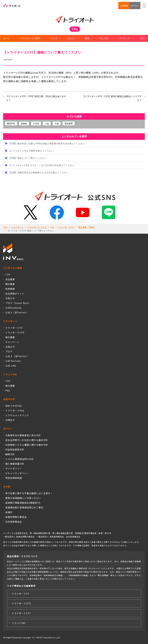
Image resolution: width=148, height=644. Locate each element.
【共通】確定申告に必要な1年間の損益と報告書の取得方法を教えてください (46, 144)
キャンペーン (12, 342)
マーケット (125, 38)
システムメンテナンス (17, 415)
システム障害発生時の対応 (20, 459)
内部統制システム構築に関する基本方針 (27, 445)
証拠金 (24, 124)
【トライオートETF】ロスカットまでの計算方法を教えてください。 (42, 165)
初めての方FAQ (14, 406)
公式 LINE (11, 366)
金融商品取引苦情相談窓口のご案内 (24, 507)
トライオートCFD (15, 332)
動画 (87, 38)
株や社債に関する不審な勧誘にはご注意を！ (29, 493)
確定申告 (11, 124)
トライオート (18, 227)
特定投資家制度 (14, 478)
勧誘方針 (10, 454)
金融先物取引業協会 (16, 517)
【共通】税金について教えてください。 (28, 158)
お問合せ (10, 420)
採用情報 (10, 289)
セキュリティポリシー (17, 473)
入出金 (36, 124)
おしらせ (104, 38)
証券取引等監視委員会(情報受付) (23, 503)
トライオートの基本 (30, 38)
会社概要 (10, 279)
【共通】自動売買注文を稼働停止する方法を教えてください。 (39, 173)
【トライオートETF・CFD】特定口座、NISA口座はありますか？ (36, 98)
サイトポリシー (14, 468)
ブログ (9, 351)
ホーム (6, 38)
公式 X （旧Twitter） (17, 356)
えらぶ (71, 38)
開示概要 (10, 284)
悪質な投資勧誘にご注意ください (23, 498)
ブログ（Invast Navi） (18, 303)
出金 (57, 124)
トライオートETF (66, 227)
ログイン (135, 6)
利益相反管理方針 (15, 449)
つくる (54, 38)
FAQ (143, 38)
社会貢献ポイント (15, 294)
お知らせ (10, 298)
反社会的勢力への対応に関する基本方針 (27, 440)
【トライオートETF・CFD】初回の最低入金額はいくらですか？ (112, 98)
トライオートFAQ (15, 410)
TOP (5, 227)
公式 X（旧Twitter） (17, 312)
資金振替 (69, 124)
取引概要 (10, 337)
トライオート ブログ (37, 227)
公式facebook (13, 308)
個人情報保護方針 (15, 464)
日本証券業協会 (14, 522)
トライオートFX (14, 328)
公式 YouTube (13, 361)
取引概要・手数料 (87, 227)
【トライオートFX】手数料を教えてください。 (32, 151)
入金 (47, 124)
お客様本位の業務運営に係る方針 (23, 435)
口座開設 (124, 6)
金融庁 (9, 512)
